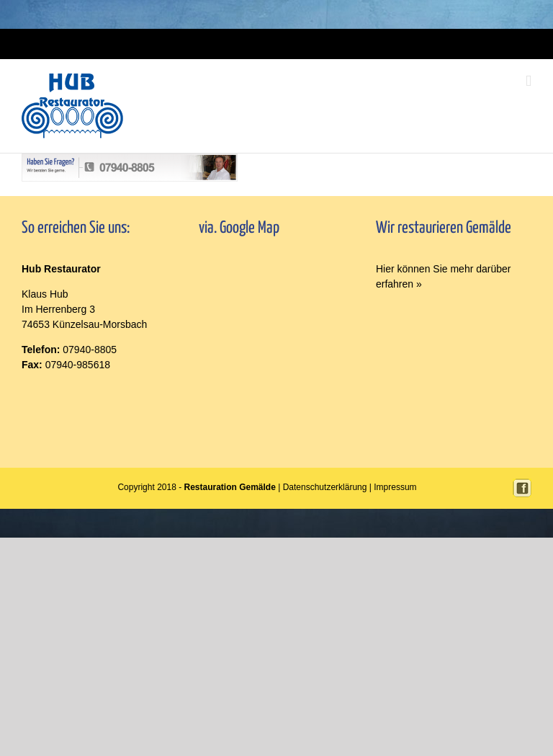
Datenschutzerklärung (325, 487)
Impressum (288, 44)
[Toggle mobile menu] (529, 81)
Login (256, 44)
